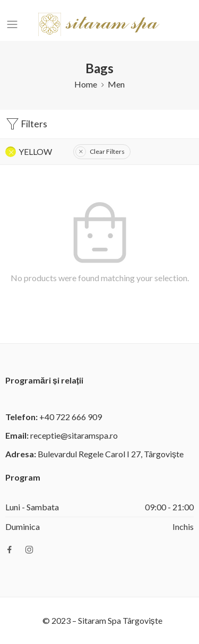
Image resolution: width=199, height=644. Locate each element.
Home (86, 84)
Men (116, 84)
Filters (26, 124)
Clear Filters (107, 151)
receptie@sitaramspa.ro (74, 435)
